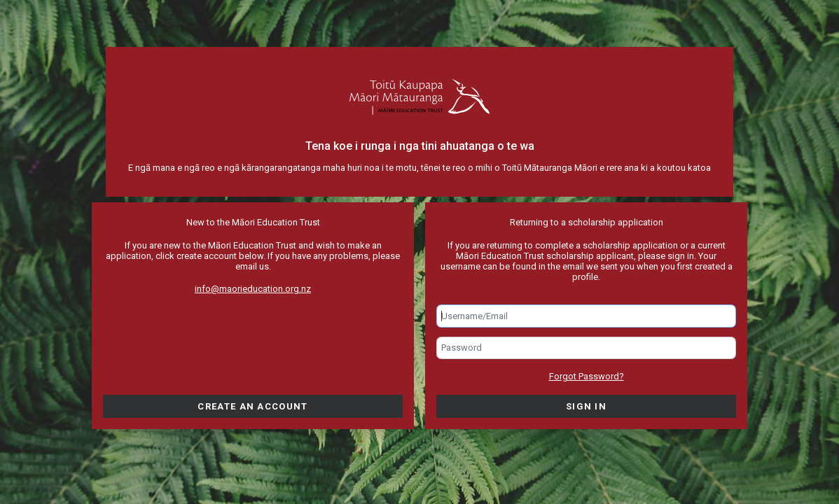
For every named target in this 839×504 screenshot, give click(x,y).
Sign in (586, 406)
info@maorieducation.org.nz (253, 289)
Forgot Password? (587, 376)
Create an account (252, 406)
